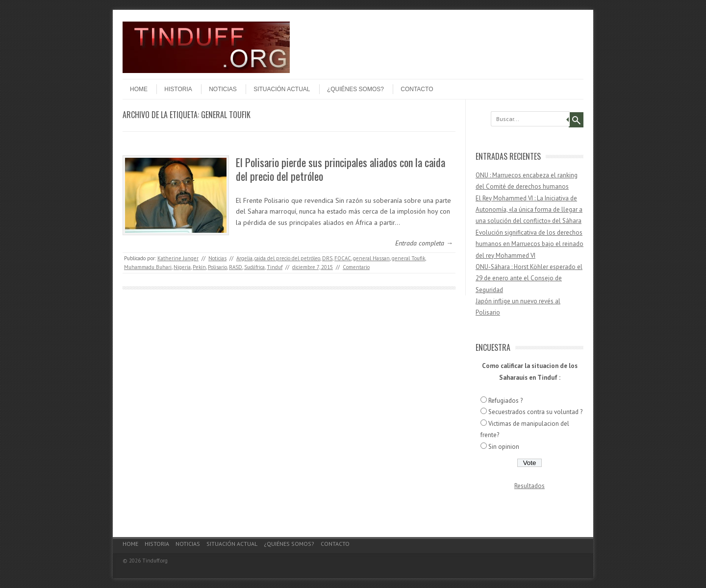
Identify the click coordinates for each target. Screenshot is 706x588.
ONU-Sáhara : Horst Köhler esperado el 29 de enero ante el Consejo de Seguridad (529, 278)
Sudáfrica (254, 267)
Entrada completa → (424, 243)
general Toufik (408, 258)
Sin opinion (504, 447)
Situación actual (282, 89)
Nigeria (182, 267)
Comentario (356, 267)
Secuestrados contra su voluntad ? (535, 412)
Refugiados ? (505, 401)
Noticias (223, 89)
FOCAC (343, 258)
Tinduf (275, 267)
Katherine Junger (178, 258)
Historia (178, 89)
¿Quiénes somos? (355, 89)
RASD (236, 267)
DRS (327, 258)
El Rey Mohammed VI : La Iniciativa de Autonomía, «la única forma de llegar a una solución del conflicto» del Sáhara (529, 210)
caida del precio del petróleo (287, 258)
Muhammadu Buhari (148, 267)
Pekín (199, 267)
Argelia (244, 258)
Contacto (417, 89)
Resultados (529, 486)
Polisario (217, 267)
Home (139, 89)
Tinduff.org (155, 561)
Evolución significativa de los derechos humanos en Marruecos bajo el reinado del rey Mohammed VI (529, 244)
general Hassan (371, 258)
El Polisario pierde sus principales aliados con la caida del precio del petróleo (340, 169)
